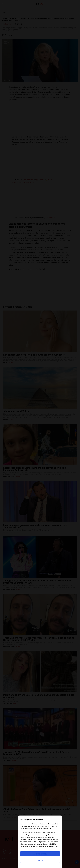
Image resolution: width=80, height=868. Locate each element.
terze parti (53, 833)
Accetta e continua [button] (40, 854)
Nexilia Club (40, 860)
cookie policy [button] (48, 829)
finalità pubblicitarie (42, 844)
